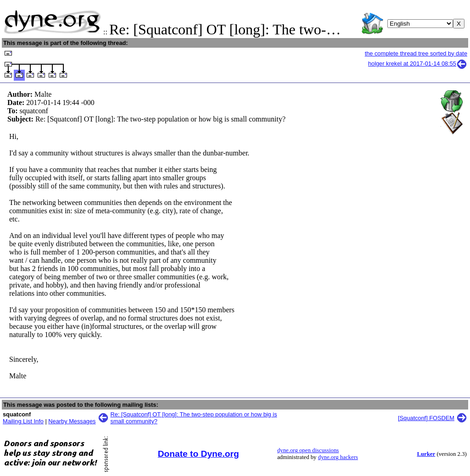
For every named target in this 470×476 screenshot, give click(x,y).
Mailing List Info (23, 421)
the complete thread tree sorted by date (416, 53)
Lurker (426, 454)
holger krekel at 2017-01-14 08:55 (418, 64)
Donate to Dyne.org (199, 454)
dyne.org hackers (338, 457)
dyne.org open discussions (308, 450)
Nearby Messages (72, 421)
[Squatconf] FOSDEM (426, 418)
